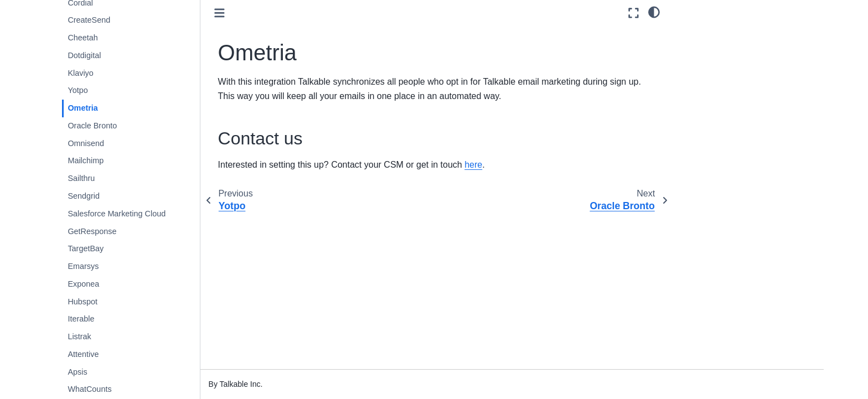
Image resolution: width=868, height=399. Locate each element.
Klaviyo (80, 73)
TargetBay (86, 248)
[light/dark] (654, 12)
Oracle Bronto (92, 126)
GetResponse (92, 231)
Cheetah (82, 38)
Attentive (83, 354)
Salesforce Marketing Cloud (117, 214)
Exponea (83, 284)
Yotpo (77, 90)
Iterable (81, 319)
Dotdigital (84, 55)
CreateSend (89, 20)
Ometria (82, 108)
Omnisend (86, 143)
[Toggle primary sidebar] (219, 13)
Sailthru (81, 178)
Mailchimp (86, 160)
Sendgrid (84, 196)
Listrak (79, 336)
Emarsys (83, 266)
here (473, 165)
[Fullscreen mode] (634, 13)
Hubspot (82, 302)
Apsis (77, 372)
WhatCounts (89, 389)
